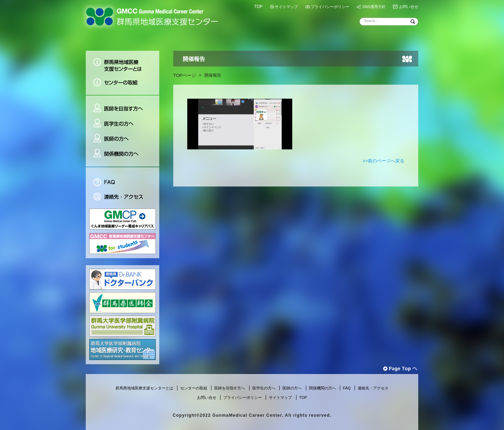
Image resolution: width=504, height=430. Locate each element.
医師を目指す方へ (122, 105)
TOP (258, 7)
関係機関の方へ (122, 156)
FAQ (122, 178)
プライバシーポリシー (330, 7)
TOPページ (185, 75)
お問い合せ (409, 7)
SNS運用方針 (374, 7)
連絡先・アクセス (122, 198)
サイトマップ (286, 7)
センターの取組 (122, 85)
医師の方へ (122, 139)
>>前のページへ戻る (383, 161)
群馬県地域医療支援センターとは (122, 63)
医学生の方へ (122, 124)
